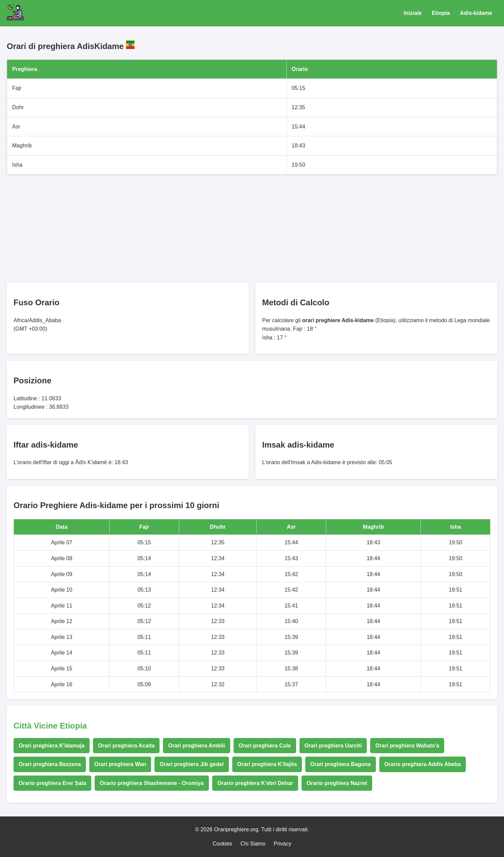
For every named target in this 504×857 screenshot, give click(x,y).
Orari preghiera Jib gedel (191, 764)
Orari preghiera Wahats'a (407, 746)
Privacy (283, 844)
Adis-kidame (476, 13)
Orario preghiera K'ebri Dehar (255, 783)
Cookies (222, 844)
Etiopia (441, 13)
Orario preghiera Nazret (337, 783)
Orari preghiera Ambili (196, 746)
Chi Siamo (253, 844)
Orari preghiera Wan (120, 764)
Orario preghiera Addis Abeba (423, 764)
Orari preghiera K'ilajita (267, 764)
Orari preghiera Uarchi (333, 746)
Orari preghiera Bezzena (50, 764)
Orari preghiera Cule (265, 746)
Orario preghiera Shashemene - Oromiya (152, 783)
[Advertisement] (210, 229)
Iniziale (413, 13)
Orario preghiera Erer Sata (52, 783)
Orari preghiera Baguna (341, 764)
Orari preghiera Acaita (126, 746)
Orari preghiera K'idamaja (52, 746)
